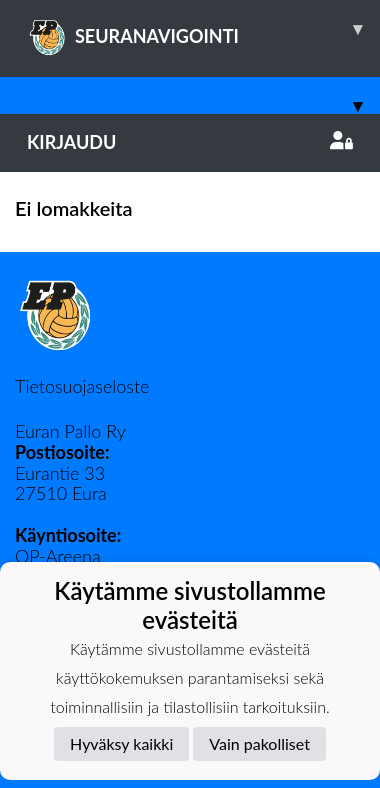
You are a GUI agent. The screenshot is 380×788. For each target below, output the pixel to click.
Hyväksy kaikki (121, 743)
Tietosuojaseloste (82, 386)
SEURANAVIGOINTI (203, 29)
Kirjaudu (190, 142)
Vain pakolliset (259, 743)
